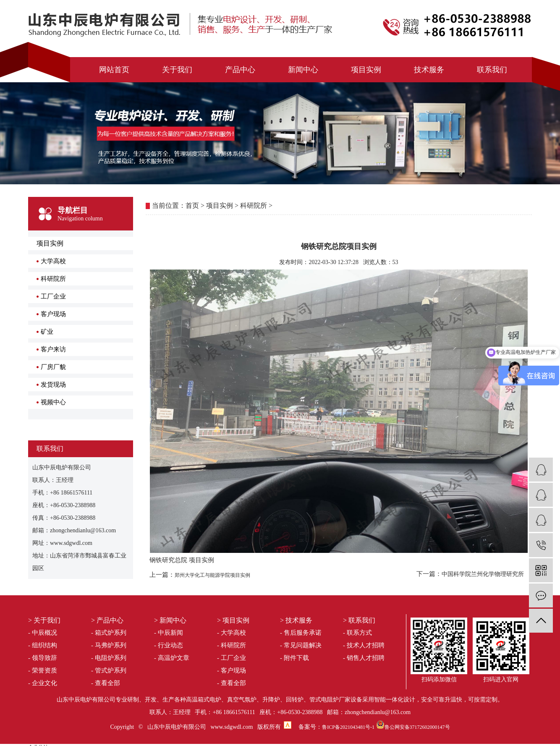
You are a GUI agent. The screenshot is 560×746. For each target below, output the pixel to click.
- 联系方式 (357, 633)
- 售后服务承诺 (301, 633)
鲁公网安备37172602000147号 (417, 727)
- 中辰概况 (43, 633)
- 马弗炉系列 (109, 645)
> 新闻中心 (170, 620)
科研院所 (53, 279)
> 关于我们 (44, 620)
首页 (192, 205)
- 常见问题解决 (301, 645)
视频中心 (53, 402)
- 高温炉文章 (172, 658)
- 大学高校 (232, 633)
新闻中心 (303, 70)
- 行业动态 (169, 645)
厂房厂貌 (53, 367)
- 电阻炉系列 (109, 658)
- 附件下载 (294, 658)
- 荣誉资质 (43, 670)
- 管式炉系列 (109, 670)
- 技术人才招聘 (364, 645)
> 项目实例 (233, 620)
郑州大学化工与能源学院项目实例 (212, 575)
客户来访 (53, 349)
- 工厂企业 (232, 658)
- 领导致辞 (43, 658)
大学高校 (53, 261)
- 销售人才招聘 (364, 658)
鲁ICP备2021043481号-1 (348, 727)
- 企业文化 (43, 683)
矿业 (47, 332)
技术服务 (429, 70)
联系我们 (492, 70)
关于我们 (177, 70)
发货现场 (53, 385)
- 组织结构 (43, 645)
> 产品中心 (107, 620)
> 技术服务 (296, 620)
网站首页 (114, 70)
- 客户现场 (232, 670)
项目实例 (366, 70)
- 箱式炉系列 (109, 633)
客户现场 (53, 314)
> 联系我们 (359, 620)
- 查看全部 (106, 683)
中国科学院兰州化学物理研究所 (483, 574)
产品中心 (240, 70)
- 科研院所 (232, 645)
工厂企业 (53, 296)
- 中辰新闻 (169, 633)
